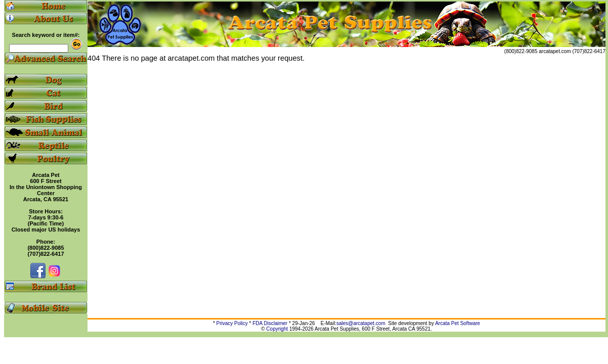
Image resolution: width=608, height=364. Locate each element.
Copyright (277, 329)
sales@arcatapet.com (361, 323)
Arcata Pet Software (458, 323)
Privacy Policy (232, 323)
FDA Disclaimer (270, 323)
